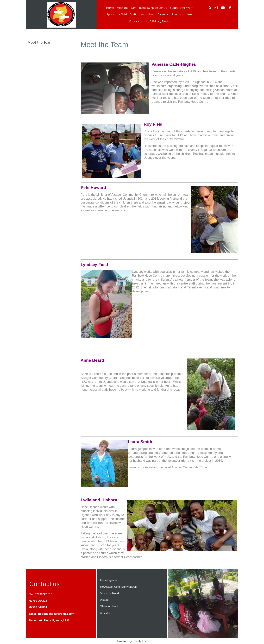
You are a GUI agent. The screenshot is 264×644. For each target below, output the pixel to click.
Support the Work (182, 8)
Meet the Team (126, 8)
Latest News (147, 14)
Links (189, 14)
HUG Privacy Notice (158, 21)
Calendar (163, 14)
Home (110, 8)
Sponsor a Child (117, 14)
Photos (176, 14)
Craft (133, 14)
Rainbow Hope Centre (153, 8)
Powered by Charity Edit (132, 641)
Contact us (136, 21)
